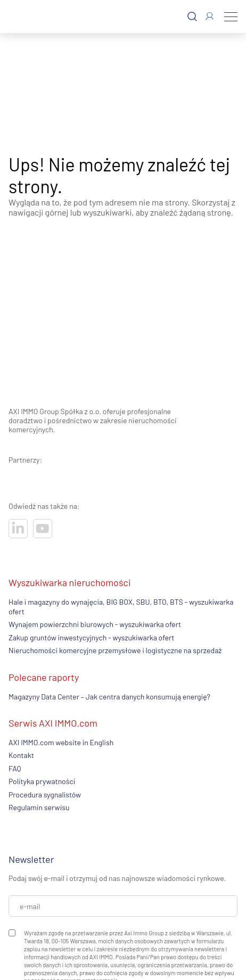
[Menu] (231, 17)
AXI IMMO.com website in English (61, 742)
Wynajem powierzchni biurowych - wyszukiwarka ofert (95, 624)
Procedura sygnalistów (45, 794)
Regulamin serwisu (39, 807)
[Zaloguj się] (210, 16)
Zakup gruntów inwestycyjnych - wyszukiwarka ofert (91, 637)
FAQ (15, 768)
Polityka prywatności (42, 781)
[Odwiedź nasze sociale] (18, 529)
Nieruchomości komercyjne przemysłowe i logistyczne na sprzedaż (115, 650)
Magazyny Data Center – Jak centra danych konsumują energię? (109, 697)
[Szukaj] (192, 17)
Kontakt (21, 755)
